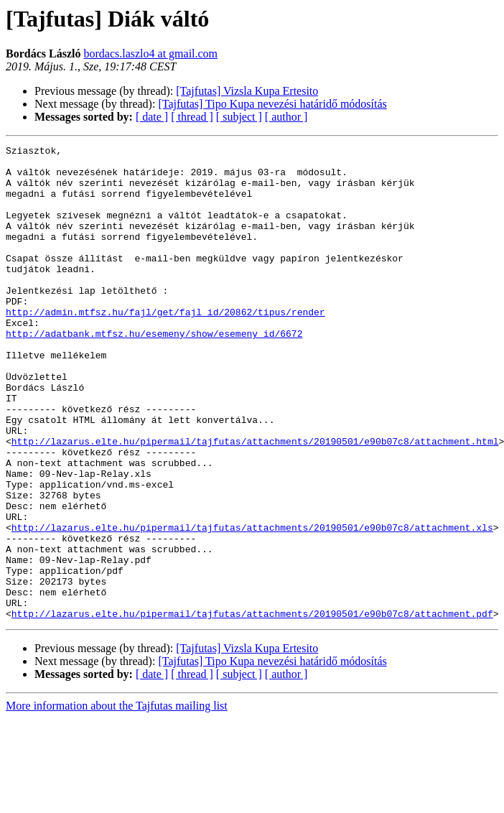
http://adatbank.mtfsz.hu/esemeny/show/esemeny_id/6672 (154, 372)
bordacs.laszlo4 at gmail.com (150, 54)
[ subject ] (239, 117)
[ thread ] (192, 117)
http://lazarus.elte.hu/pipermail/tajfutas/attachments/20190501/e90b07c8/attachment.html (255, 501)
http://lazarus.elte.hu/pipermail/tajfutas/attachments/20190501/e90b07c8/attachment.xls (252, 605)
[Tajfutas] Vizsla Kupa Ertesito (247, 91)
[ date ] (152, 117)
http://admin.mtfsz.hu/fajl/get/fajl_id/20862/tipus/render (165, 346)
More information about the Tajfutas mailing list (117, 800)
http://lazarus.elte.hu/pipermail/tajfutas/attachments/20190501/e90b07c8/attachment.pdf (252, 708)
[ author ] (286, 117)
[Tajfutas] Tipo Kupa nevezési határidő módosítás (272, 104)
